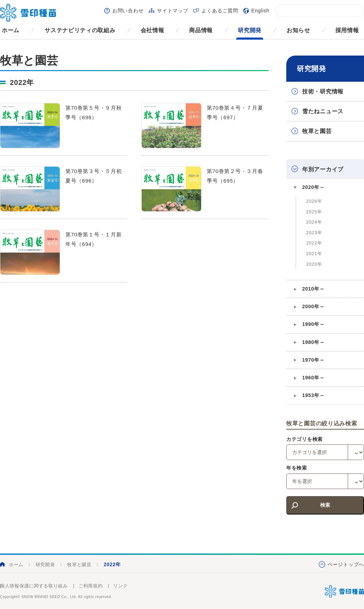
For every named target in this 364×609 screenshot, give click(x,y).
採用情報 (347, 30)
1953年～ (313, 395)
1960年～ (313, 378)
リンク (120, 586)
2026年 (314, 201)
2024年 (314, 222)
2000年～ (313, 306)
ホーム (11, 30)
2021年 (314, 254)
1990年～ (313, 324)
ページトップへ (346, 564)
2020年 (314, 264)
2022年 (314, 243)
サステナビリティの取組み (80, 30)
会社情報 (152, 30)
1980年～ (313, 342)
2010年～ (313, 289)
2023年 (314, 233)
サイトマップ (172, 11)
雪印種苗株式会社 (344, 591)
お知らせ (298, 30)
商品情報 (201, 30)
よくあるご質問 (220, 11)
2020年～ (313, 187)
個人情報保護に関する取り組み (34, 586)
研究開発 (250, 30)
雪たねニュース (323, 111)
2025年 (314, 212)
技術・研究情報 (323, 91)
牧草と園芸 (317, 131)
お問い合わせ (128, 11)
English (260, 11)
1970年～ (313, 360)
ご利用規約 (91, 586)
